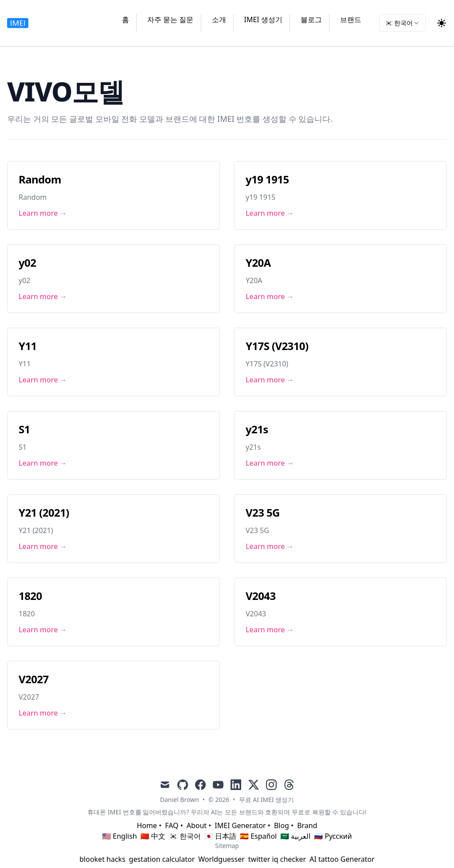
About (197, 825)
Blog (282, 825)
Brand (307, 825)
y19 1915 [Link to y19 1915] (267, 179)
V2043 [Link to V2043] (261, 596)
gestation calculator (162, 859)
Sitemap (227, 846)
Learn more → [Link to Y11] (43, 380)
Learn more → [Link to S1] (43, 463)
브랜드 (351, 19)
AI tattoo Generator (342, 859)
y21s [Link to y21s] (257, 429)
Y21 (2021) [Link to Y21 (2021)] (44, 512)
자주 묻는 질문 (170, 19)
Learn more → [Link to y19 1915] (270, 213)
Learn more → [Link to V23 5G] (270, 546)
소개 (219, 19)
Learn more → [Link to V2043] (270, 630)
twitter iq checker (277, 859)
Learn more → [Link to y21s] (270, 463)
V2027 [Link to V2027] (34, 679)
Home (147, 825)
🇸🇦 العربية (295, 836)
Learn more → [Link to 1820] (43, 630)
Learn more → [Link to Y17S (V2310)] (270, 380)
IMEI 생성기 (263, 19)
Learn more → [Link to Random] (43, 213)
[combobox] (402, 23)
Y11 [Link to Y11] (28, 346)
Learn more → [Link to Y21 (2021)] (43, 546)
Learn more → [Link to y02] (43, 296)
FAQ (172, 825)
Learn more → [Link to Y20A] (270, 296)
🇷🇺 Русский (333, 836)
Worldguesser (221, 859)
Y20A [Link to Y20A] (258, 263)
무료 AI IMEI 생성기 (267, 800)
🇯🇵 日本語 (220, 836)
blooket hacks (102, 859)
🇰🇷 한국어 (185, 836)
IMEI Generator (240, 825)
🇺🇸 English (119, 836)
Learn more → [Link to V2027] (43, 713)
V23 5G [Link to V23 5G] (263, 512)
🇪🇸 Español (258, 836)
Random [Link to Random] (40, 179)
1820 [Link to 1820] (30, 596)
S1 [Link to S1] (24, 429)
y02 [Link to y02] (27, 263)
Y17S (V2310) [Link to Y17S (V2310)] (277, 346)
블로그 (311, 19)
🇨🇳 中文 (153, 836)
